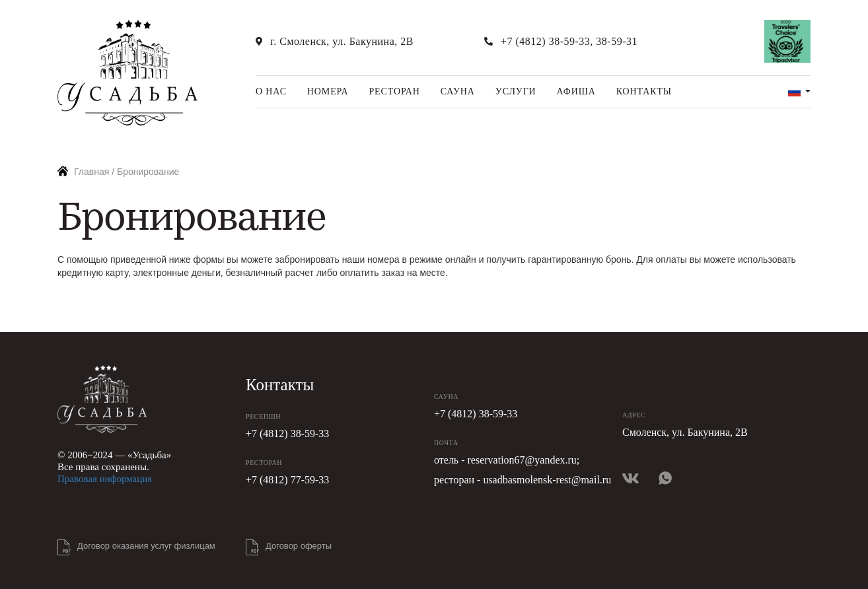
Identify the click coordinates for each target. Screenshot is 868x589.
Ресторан (394, 91)
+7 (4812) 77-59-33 (287, 480)
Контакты (644, 91)
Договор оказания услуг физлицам (146, 546)
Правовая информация (105, 479)
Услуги (516, 91)
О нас (271, 91)
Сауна (458, 91)
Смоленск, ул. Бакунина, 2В (685, 432)
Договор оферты (299, 546)
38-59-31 (617, 41)
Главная (91, 172)
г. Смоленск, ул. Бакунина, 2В (342, 41)
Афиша (576, 91)
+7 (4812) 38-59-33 (545, 41)
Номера (328, 91)
